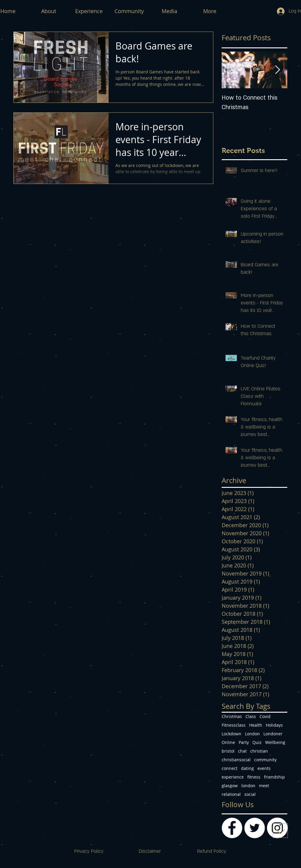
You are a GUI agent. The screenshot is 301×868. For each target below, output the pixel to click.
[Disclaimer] (150, 852)
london (248, 786)
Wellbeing (275, 742)
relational (231, 794)
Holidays (274, 725)
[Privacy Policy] (89, 852)
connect (230, 768)
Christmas (232, 716)
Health (256, 725)
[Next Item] (278, 70)
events (264, 768)
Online (228, 742)
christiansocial (236, 760)
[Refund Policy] (212, 852)
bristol (228, 751)
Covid (265, 716)
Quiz (257, 742)
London (252, 734)
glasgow (230, 786)
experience (233, 777)
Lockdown (231, 734)
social (250, 794)
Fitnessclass (234, 725)
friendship (274, 777)
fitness (254, 777)
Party (244, 742)
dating (247, 768)
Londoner (273, 734)
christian (259, 751)
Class (251, 716)
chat (242, 751)
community (265, 760)
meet (264, 786)
